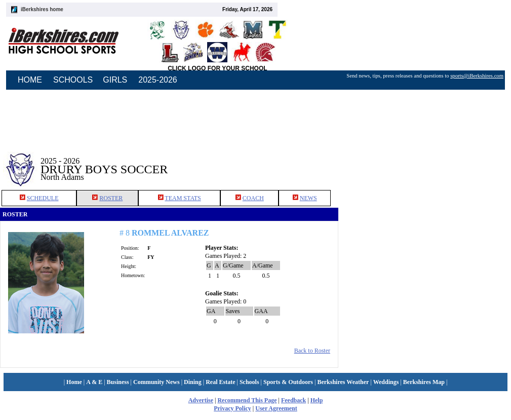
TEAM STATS (183, 198)
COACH (253, 198)
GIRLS (115, 80)
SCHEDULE (43, 198)
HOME (30, 80)
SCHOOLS (73, 80)
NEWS (308, 198)
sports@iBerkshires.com (477, 76)
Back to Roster (312, 351)
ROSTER (111, 198)
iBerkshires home (42, 9)
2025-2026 (158, 80)
